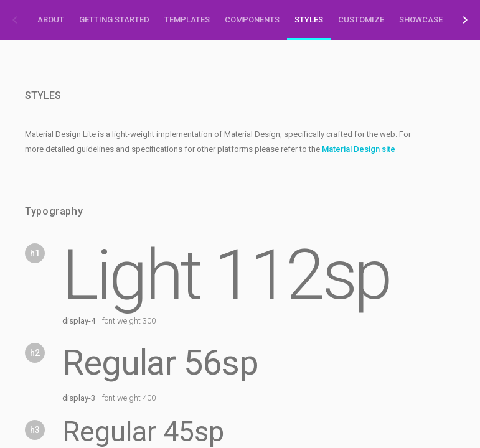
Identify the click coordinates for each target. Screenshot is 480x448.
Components (252, 20)
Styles (309, 20)
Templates (187, 20)
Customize (361, 20)
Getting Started (114, 20)
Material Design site (359, 149)
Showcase (421, 20)
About (51, 20)
